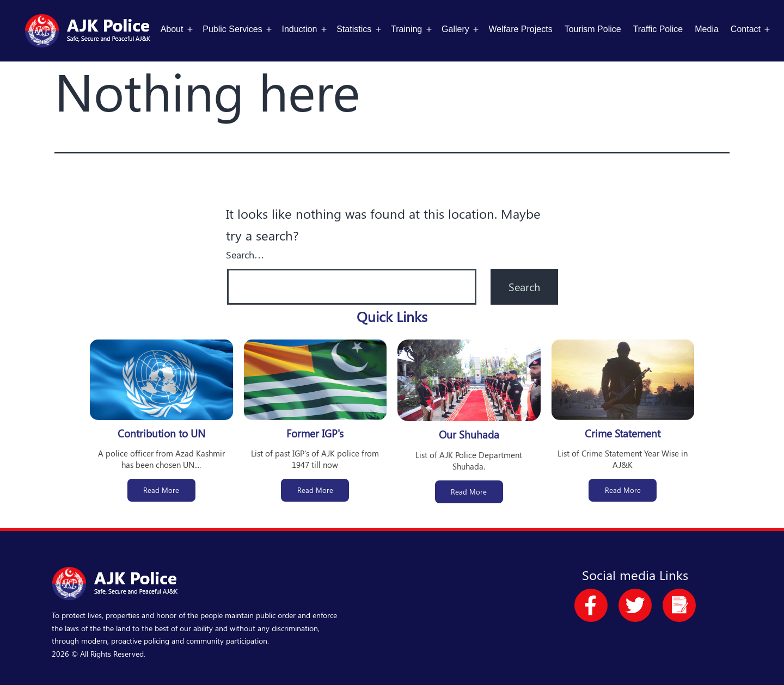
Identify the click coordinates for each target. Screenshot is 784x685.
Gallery (455, 29)
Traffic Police (658, 29)
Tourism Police (593, 29)
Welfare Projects (521, 29)
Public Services (232, 29)
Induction (299, 29)
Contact (746, 29)
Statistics (354, 29)
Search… (245, 255)
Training (406, 29)
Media (707, 29)
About (172, 29)
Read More (161, 490)
